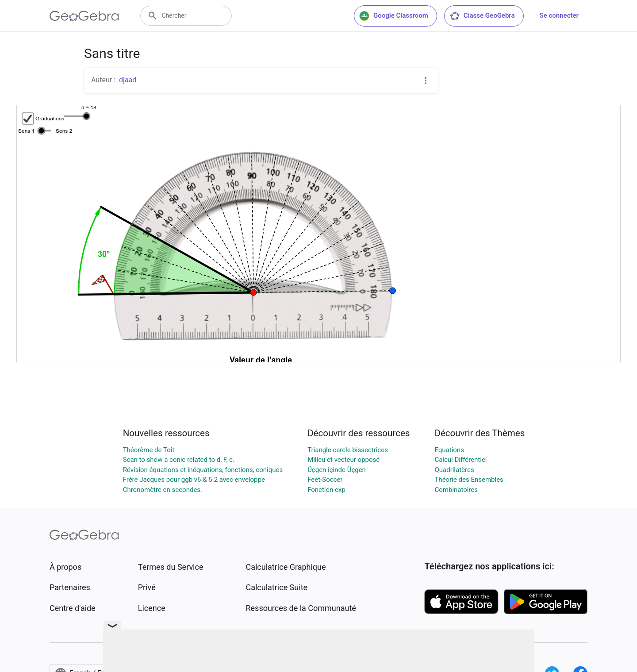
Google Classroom (394, 16)
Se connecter (559, 15)
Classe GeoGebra (482, 16)
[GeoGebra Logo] (84, 16)
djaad (128, 80)
